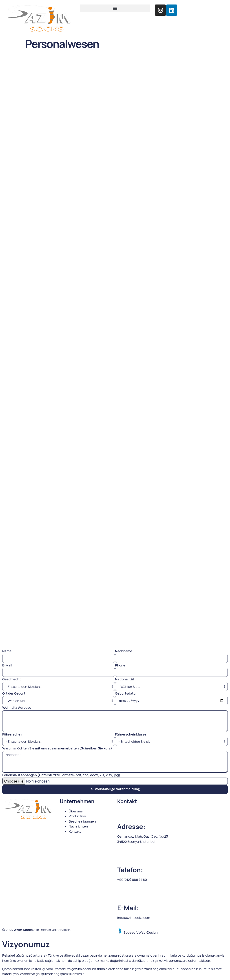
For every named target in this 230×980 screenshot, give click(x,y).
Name (7, 651)
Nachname (124, 651)
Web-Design (148, 932)
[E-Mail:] (123, 896)
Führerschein (13, 734)
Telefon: (130, 870)
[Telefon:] (123, 858)
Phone (120, 665)
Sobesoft (128, 932)
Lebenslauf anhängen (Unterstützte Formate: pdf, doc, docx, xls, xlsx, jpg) (61, 775)
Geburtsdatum (127, 693)
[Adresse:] (123, 814)
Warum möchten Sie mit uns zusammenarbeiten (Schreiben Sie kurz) (57, 748)
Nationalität (125, 679)
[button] (115, 8)
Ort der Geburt (14, 693)
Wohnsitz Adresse (17, 708)
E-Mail (7, 665)
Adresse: (131, 827)
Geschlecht (12, 679)
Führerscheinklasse (131, 734)
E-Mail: (128, 908)
